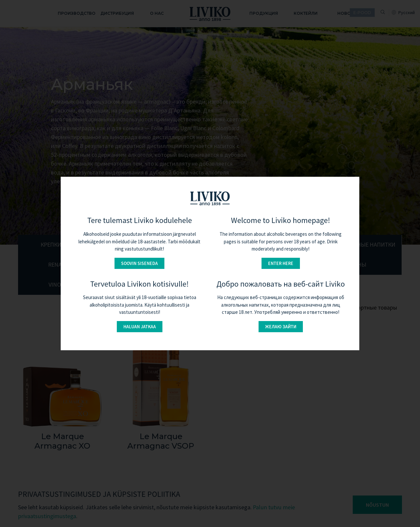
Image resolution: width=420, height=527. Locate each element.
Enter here (281, 263)
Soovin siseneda (139, 263)
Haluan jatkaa (140, 327)
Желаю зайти (281, 327)
